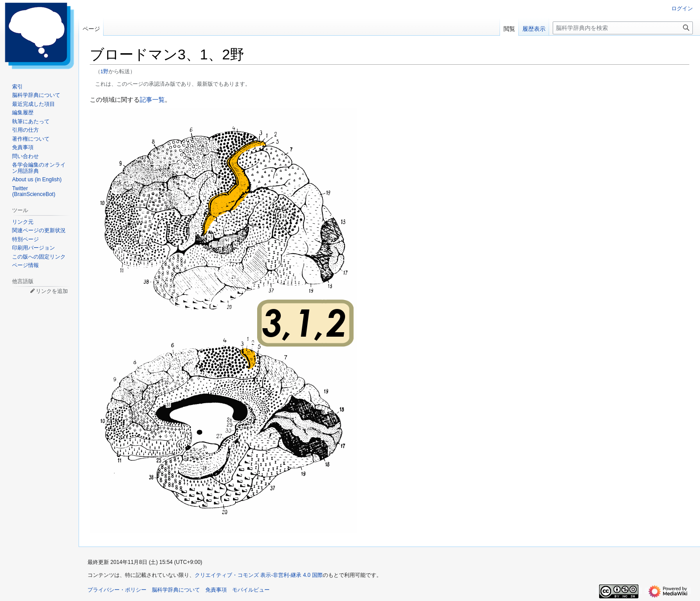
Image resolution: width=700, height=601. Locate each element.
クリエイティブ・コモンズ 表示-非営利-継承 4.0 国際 (259, 575)
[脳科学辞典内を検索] (623, 28)
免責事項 (216, 590)
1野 (105, 71)
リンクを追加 (52, 291)
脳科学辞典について (176, 590)
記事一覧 (152, 100)
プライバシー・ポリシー (117, 590)
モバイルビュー (251, 590)
